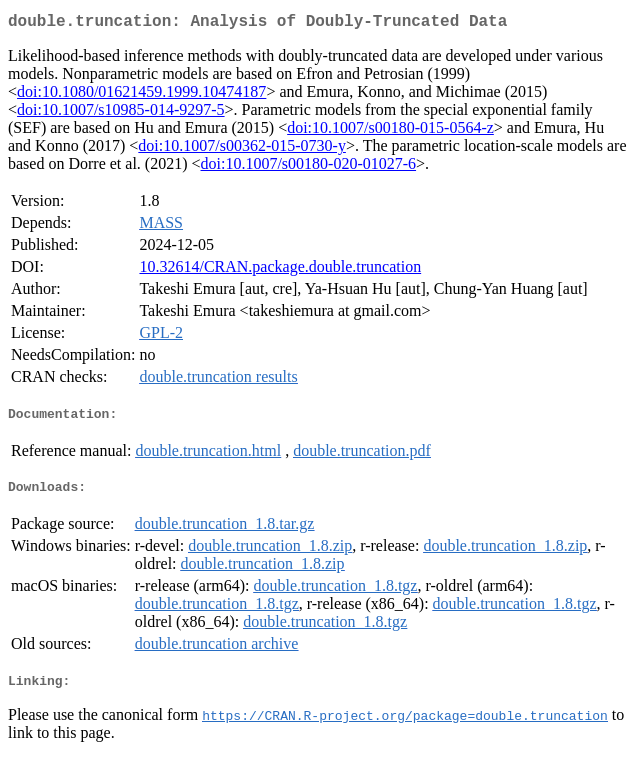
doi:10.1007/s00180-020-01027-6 (309, 167)
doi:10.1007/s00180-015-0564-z (390, 131)
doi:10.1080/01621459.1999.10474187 (141, 95)
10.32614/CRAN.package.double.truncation (280, 270)
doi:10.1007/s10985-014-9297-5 (121, 113)
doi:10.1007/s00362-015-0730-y (242, 149)
